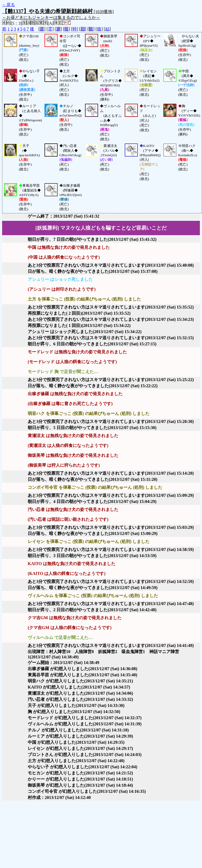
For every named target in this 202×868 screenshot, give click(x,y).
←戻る (9, 5)
